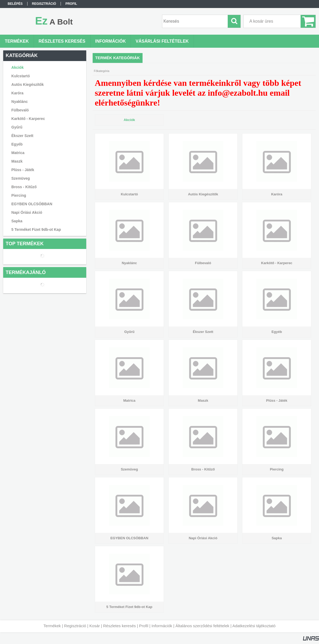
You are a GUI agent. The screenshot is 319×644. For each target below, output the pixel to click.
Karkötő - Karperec (28, 119)
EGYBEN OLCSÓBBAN (32, 204)
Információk (162, 626)
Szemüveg (21, 178)
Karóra (17, 93)
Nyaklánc (20, 102)
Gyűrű (17, 127)
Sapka (17, 221)
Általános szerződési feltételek (202, 626)
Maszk (17, 161)
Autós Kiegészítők (28, 84)
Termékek (52, 626)
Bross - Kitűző (24, 187)
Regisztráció (75, 626)
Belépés (15, 4)
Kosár (95, 626)
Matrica (18, 153)
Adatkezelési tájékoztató (254, 626)
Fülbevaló (20, 110)
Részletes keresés (119, 626)
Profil (144, 626)
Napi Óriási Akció (27, 212)
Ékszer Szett (22, 136)
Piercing (19, 195)
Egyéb (17, 144)
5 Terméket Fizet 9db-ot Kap (36, 230)
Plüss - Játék (23, 170)
